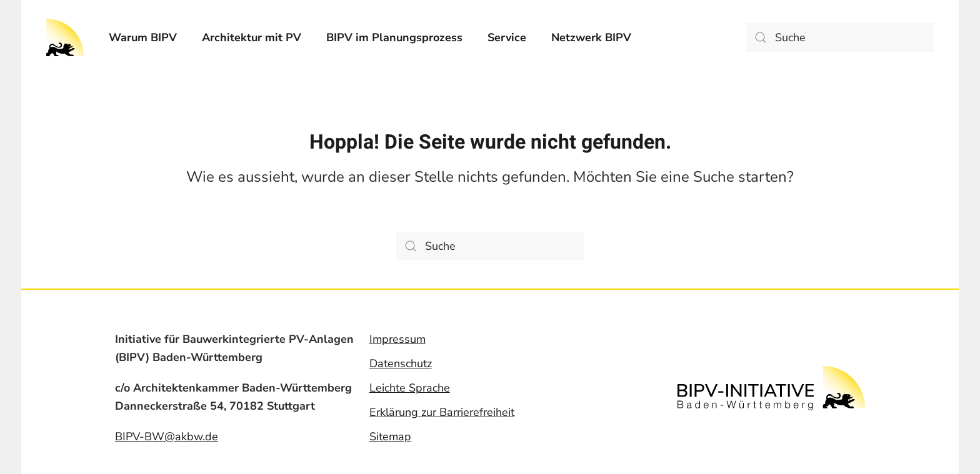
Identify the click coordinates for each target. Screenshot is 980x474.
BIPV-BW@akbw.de (167, 437)
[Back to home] (65, 37)
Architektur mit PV (252, 37)
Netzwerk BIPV (591, 37)
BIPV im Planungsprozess (394, 37)
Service (507, 37)
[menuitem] (143, 37)
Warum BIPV (143, 37)
